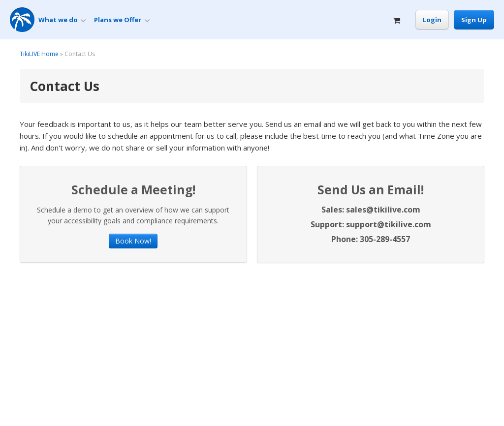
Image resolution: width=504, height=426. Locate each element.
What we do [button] (62, 20)
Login (432, 20)
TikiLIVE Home (39, 54)
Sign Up (474, 20)
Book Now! (133, 241)
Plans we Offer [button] (122, 20)
